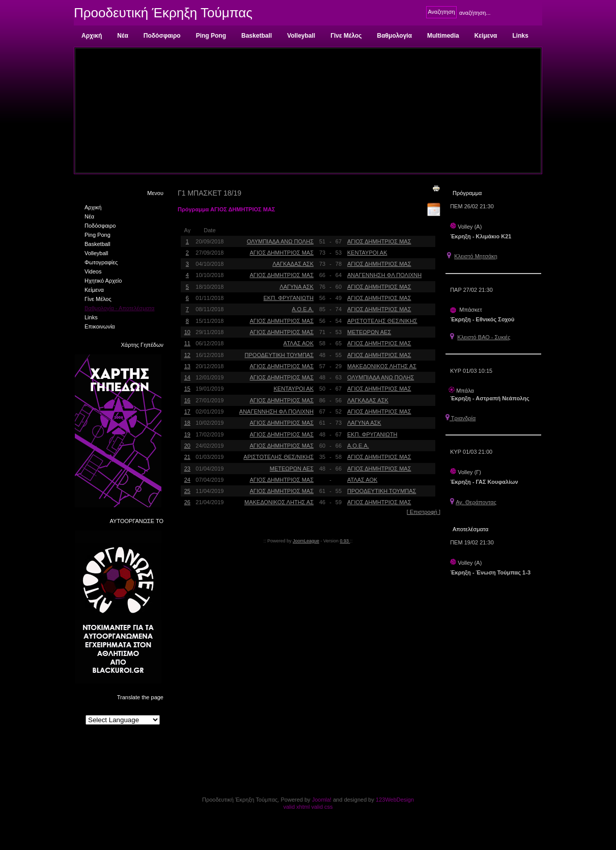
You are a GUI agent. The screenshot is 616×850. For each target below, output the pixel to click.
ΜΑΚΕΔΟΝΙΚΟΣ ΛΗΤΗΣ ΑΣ (382, 366)
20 (187, 446)
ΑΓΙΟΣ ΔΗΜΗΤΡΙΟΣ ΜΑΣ (379, 241)
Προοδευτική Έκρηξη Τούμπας (163, 13)
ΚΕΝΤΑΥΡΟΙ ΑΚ (367, 253)
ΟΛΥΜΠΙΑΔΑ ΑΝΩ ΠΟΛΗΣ (280, 241)
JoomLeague (306, 541)
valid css (322, 807)
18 (187, 423)
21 (187, 457)
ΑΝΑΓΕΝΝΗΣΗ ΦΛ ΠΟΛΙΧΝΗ (384, 275)
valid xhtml (296, 807)
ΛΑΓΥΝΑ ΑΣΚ (297, 287)
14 (187, 377)
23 (187, 469)
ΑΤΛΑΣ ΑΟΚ (299, 343)
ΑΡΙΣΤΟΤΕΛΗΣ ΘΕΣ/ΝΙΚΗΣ (382, 321)
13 (187, 366)
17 (187, 412)
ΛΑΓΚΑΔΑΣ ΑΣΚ (293, 264)
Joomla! (322, 800)
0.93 (345, 541)
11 (187, 343)
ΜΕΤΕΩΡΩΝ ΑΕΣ (369, 332)
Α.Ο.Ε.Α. (303, 309)
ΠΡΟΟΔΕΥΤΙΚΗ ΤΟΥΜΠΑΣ (279, 355)
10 (187, 332)
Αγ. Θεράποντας (476, 502)
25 (187, 491)
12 (187, 355)
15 (187, 389)
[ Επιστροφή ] (424, 512)
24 (187, 480)
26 (187, 502)
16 (187, 400)
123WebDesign (395, 800)
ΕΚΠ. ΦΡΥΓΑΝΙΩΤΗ (289, 298)
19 (187, 434)
